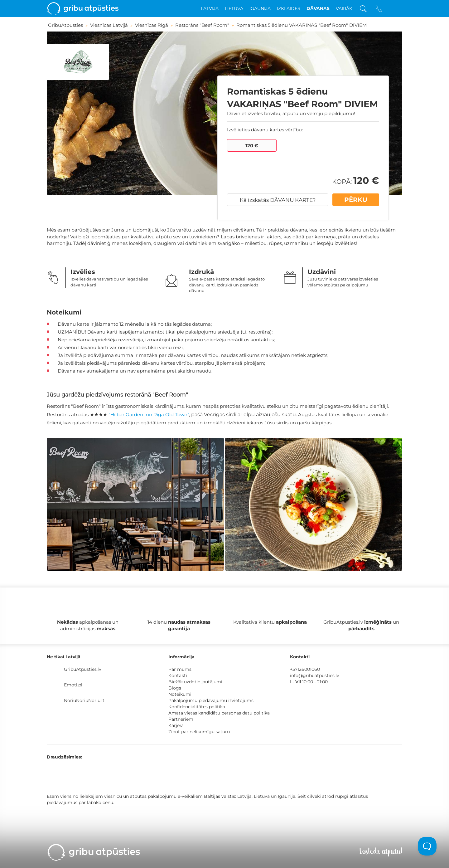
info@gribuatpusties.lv (315, 675)
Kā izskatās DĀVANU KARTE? (278, 200)
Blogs (175, 688)
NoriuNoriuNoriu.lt (84, 700)
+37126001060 (305, 669)
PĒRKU (356, 200)
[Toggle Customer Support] (427, 846)
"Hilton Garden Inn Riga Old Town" (149, 414)
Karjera (176, 725)
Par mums (180, 669)
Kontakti (178, 675)
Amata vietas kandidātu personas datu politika (219, 713)
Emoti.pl (73, 685)
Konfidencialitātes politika (197, 707)
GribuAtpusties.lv (83, 669)
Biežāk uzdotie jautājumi (195, 682)
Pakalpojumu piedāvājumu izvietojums (211, 700)
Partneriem (181, 719)
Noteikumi (180, 694)
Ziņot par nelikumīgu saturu (199, 732)
